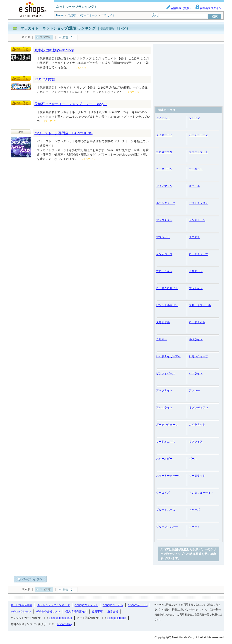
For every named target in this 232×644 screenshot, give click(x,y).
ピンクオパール (166, 373)
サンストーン (197, 220)
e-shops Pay (64, 624)
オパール (194, 186)
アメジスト (163, 118)
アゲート (194, 527)
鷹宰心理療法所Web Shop (54, 50)
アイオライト (164, 408)
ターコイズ (163, 493)
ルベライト (196, 339)
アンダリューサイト (201, 493)
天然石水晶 (163, 322)
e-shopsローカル (113, 605)
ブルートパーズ (166, 510)
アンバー (194, 390)
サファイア (196, 442)
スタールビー (164, 459)
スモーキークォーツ (168, 476)
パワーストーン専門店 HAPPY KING (63, 133)
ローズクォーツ (198, 254)
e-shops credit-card (60, 618)
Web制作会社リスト (48, 612)
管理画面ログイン (208, 8)
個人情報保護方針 (76, 612)
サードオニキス (166, 442)
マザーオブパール (200, 305)
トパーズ (194, 510)
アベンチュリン (198, 203)
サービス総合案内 (22, 605)
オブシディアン (198, 408)
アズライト (163, 237)
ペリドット (196, 271)
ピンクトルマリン (167, 305)
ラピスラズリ (164, 152)
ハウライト (196, 373)
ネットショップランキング (53, 605)
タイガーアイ (164, 135)
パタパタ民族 (45, 79)
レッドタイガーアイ (168, 356)
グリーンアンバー (167, 527)
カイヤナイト (197, 425)
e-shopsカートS (138, 605)
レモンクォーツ (198, 356)
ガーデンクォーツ (167, 425)
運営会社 (113, 612)
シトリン (194, 118)
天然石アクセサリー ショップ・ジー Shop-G (71, 104)
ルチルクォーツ (166, 203)
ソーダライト (197, 476)
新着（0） (69, 37)
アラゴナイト (164, 220)
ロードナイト (197, 322)
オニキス (194, 237)
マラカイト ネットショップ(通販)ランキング (58, 28)
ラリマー (162, 339)
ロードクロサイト (167, 288)
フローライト (164, 271)
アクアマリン (164, 186)
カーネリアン (164, 169)
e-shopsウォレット (86, 605)
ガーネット (196, 169)
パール (193, 459)
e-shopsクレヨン (21, 612)
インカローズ (164, 254)
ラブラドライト (198, 152)
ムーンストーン (198, 135)
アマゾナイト (164, 390)
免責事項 (97, 612)
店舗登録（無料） (179, 8)
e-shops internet (116, 618)
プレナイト (196, 288)
